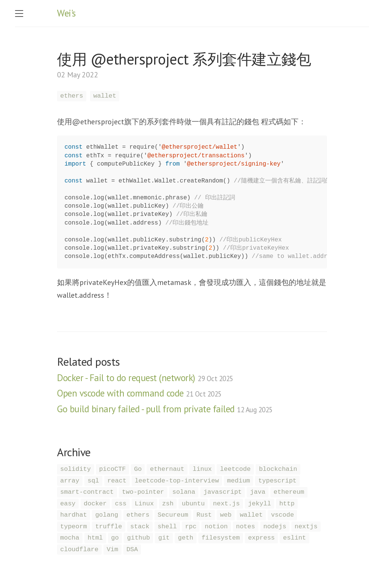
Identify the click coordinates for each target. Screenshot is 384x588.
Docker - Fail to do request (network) (145, 378)
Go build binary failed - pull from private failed (165, 409)
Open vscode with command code (139, 393)
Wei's (66, 13)
